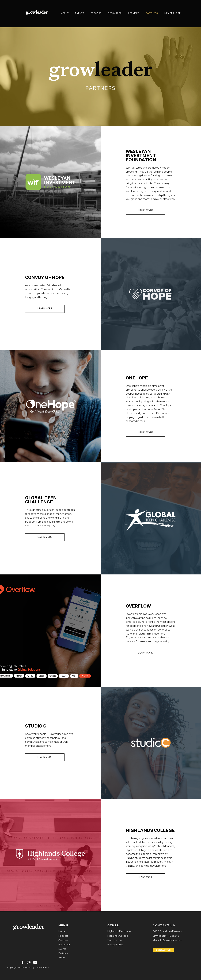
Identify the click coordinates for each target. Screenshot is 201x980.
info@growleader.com (171, 940)
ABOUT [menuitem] (65, 13)
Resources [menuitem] (64, 945)
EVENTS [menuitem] (80, 13)
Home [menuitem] (62, 931)
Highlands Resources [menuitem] (119, 931)
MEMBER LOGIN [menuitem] (173, 13)
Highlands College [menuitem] (118, 936)
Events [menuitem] (62, 949)
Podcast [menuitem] (63, 936)
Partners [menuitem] (63, 953)
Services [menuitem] (63, 940)
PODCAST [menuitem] (96, 13)
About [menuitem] (62, 958)
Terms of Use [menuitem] (115, 940)
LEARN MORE (145, 211)
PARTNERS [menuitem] (152, 13)
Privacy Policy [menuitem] (115, 945)
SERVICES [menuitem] (134, 13)
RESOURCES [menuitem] (115, 13)
